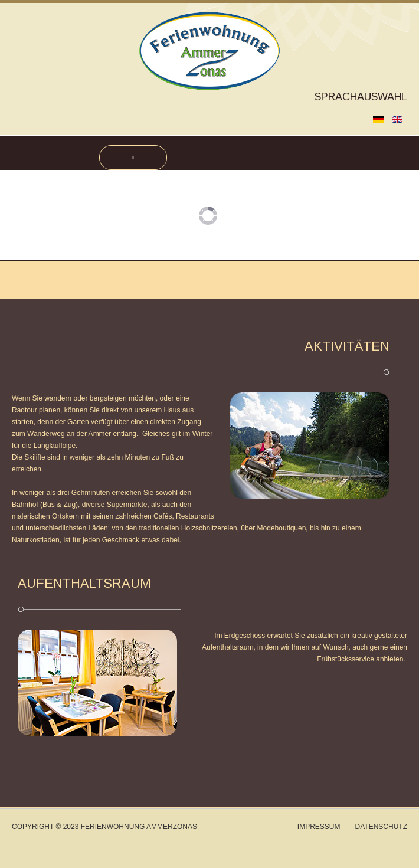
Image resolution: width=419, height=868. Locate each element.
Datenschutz (381, 827)
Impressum (319, 827)
